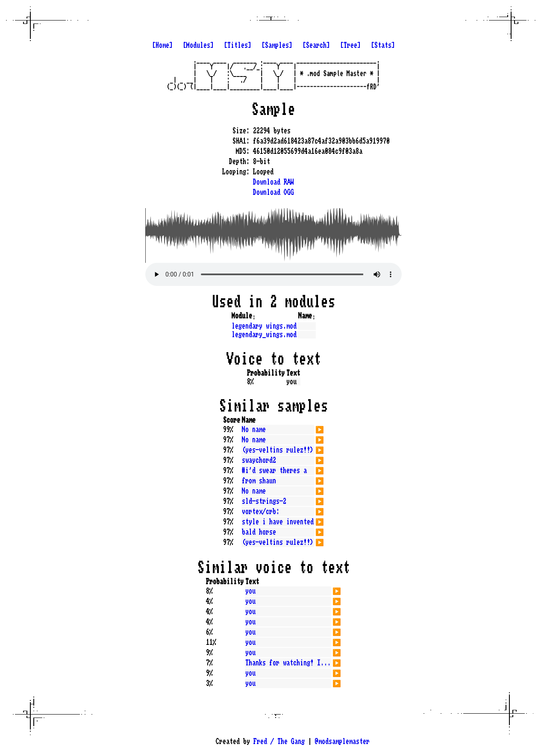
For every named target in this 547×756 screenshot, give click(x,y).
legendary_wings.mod (264, 335)
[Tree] (350, 45)
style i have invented (278, 522)
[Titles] (238, 45)
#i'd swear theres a (274, 471)
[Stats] (383, 45)
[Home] (162, 45)
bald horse (259, 532)
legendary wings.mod (264, 326)
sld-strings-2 (264, 501)
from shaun (259, 481)
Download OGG (273, 192)
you (250, 591)
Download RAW (273, 182)
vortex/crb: (261, 512)
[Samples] (277, 45)
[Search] (316, 45)
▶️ (320, 429)
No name (254, 429)
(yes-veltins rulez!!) (278, 450)
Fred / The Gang (279, 741)
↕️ (254, 316)
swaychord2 (259, 460)
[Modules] (198, 45)
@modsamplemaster (342, 741)
